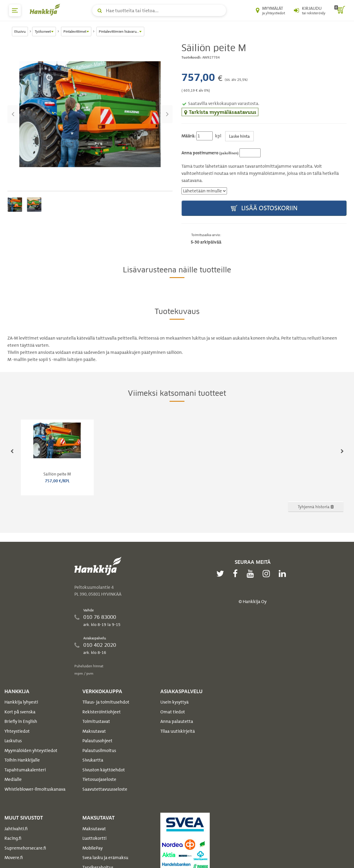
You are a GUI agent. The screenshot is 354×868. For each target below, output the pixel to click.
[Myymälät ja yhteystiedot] (270, 10)
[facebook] (237, 574)
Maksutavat (94, 731)
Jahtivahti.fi (16, 829)
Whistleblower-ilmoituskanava (35, 789)
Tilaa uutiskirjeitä (178, 731)
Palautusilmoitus (99, 751)
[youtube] (252, 574)
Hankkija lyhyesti (21, 702)
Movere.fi (14, 858)
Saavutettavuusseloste (105, 789)
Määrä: (188, 136)
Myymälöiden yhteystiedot (31, 751)
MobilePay (93, 848)
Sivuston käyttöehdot (104, 770)
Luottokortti (94, 838)
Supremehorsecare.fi (25, 848)
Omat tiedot (173, 712)
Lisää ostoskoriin (264, 208)
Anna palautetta (177, 721)
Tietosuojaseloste (99, 779)
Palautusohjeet (97, 741)
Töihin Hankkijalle (22, 760)
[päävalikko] (15, 10)
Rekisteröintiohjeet (102, 712)
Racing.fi (13, 838)
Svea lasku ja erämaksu (105, 858)
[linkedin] (284, 574)
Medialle (13, 779)
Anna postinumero (210, 153)
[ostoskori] (340, 10)
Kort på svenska (20, 712)
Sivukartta (93, 760)
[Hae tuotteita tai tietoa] (159, 10)
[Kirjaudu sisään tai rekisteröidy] (310, 10)
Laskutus (13, 741)
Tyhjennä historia (316, 507)
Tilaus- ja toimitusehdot (106, 702)
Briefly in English (21, 721)
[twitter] (222, 574)
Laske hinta (239, 136)
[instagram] (268, 574)
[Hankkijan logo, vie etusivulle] (46, 10)
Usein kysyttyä (174, 702)
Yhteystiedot (17, 731)
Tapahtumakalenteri (25, 770)
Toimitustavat (96, 721)
